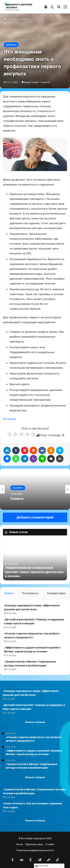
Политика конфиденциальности (35, 850)
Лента (19, 844)
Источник (9, 419)
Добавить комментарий (35, 517)
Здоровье (23, 19)
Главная (10, 19)
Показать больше (35, 722)
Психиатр (17, 499)
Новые (9, 593)
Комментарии (56, 593)
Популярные (30, 593)
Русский (42, 866)
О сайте (50, 844)
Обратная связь (34, 844)
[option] (35, 489)
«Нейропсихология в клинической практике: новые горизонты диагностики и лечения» (34, 572)
